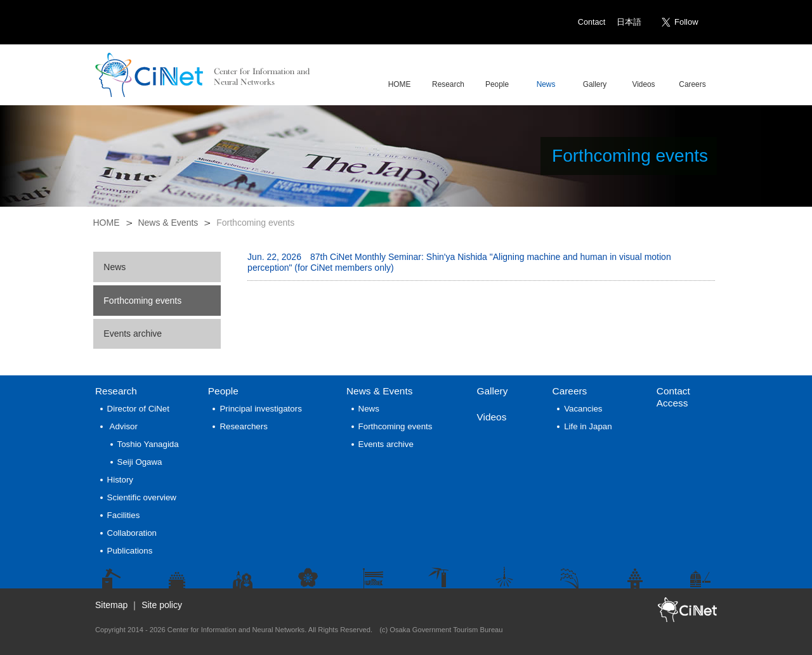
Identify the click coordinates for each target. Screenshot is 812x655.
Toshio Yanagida (148, 444)
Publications (130, 551)
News (115, 267)
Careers (570, 391)
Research (116, 391)
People (223, 391)
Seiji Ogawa (140, 462)
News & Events (168, 223)
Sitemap (111, 605)
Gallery (493, 391)
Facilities (124, 515)
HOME (107, 223)
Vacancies (583, 409)
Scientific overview (142, 497)
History (120, 480)
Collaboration (132, 533)
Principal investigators (260, 409)
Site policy (162, 605)
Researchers (243, 426)
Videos (492, 417)
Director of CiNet (138, 409)
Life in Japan (588, 426)
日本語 (629, 22)
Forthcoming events (142, 301)
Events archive (133, 334)
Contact (592, 22)
